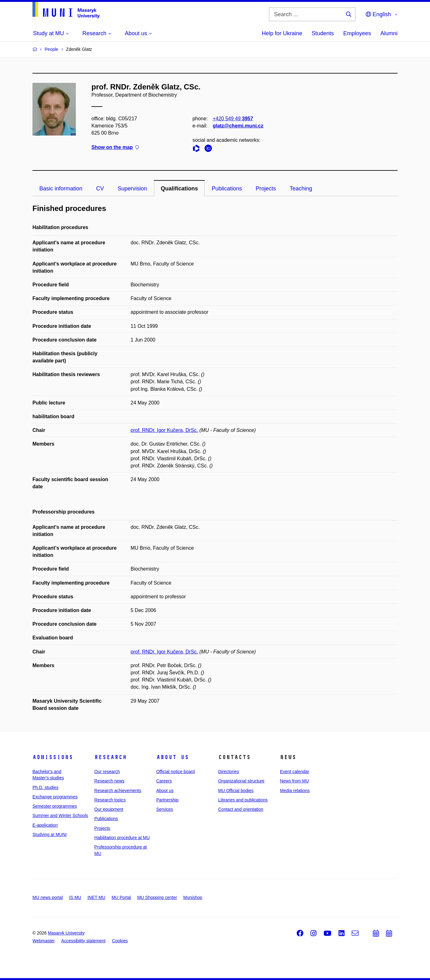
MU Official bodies (236, 791)
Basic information (61, 189)
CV (100, 189)
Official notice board (176, 772)
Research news (109, 781)
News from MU (294, 781)
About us (173, 757)
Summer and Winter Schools (60, 815)
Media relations (295, 791)
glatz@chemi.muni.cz (238, 126)
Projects (266, 189)
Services (165, 809)
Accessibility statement (83, 941)
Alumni (389, 33)
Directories (229, 772)
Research (110, 757)
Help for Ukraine (282, 33)
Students (323, 33)
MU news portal (48, 897)
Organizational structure (241, 781)
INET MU (96, 897)
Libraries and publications (243, 800)
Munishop (193, 897)
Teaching (301, 189)
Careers (164, 781)
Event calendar (294, 772)
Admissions (53, 757)
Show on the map (115, 148)
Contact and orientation (241, 809)
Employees (357, 33)
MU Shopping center (157, 897)
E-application (45, 825)
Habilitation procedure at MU (122, 838)
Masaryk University (66, 933)
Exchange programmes (55, 797)
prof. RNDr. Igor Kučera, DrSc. (164, 430)
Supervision (132, 189)
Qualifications (179, 189)
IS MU (75, 897)
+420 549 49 (233, 119)
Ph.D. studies (45, 787)
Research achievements (118, 791)
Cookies (120, 941)
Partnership (168, 800)
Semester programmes (55, 806)
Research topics (110, 800)
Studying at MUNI (50, 834)
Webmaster (44, 941)
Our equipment (109, 809)
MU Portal (121, 897)
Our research (107, 772)
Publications (227, 189)
